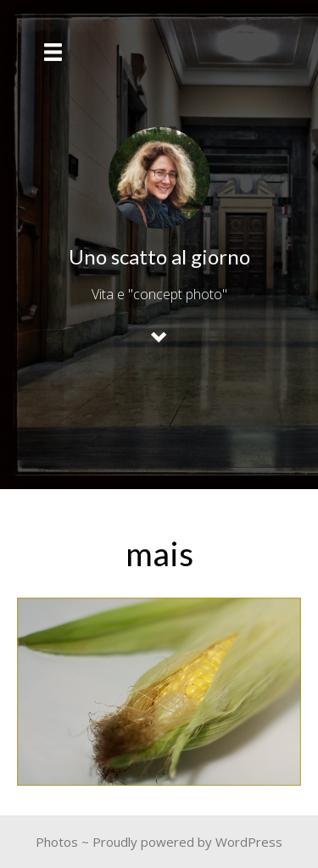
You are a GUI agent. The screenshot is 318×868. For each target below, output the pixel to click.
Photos (57, 842)
